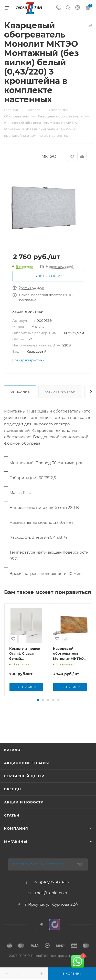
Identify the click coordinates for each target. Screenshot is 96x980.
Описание (20, 392)
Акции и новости (24, 812)
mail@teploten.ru (52, 903)
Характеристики (60, 392)
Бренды (13, 799)
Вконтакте (42, 935)
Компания (16, 839)
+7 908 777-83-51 (49, 893)
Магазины (15, 852)
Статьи (12, 826)
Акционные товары (26, 773)
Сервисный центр (24, 786)
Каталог (13, 760)
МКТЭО (49, 156)
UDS (55, 935)
